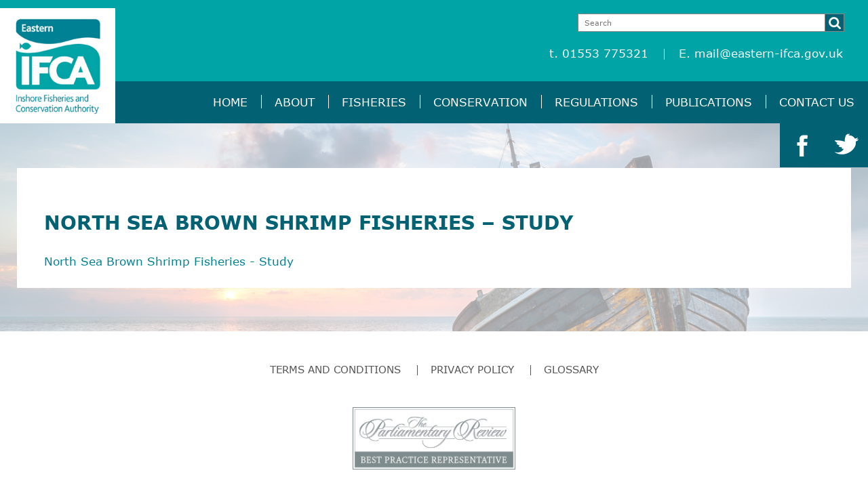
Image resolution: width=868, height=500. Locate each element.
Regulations (596, 102)
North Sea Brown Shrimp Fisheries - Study (169, 261)
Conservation (480, 102)
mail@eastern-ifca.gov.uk (769, 53)
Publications (709, 102)
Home (230, 102)
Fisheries (374, 102)
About (295, 102)
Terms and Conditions (335, 369)
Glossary (571, 369)
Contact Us (817, 102)
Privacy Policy (472, 369)
